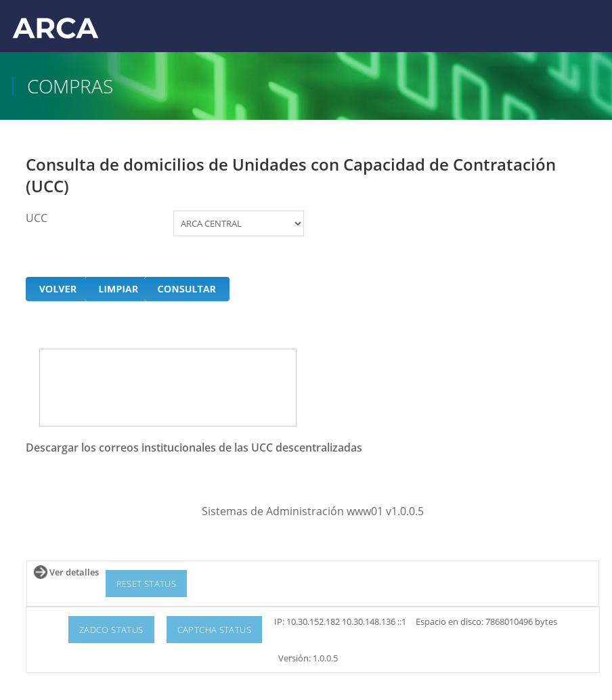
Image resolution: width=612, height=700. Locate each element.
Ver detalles (74, 572)
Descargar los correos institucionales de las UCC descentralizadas (194, 447)
